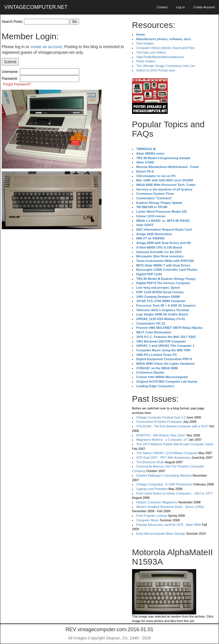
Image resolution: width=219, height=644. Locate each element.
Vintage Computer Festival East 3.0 (161, 417)
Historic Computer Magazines (157, 502)
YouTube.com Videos (151, 52)
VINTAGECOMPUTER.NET (36, 7)
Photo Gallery (146, 61)
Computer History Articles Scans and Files (166, 48)
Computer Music (148, 520)
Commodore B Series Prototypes (159, 422)
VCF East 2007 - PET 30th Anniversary (164, 458)
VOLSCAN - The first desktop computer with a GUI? (172, 426)
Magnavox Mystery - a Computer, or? (162, 440)
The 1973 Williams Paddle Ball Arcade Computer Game (175, 444)
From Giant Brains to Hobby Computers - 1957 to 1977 (174, 493)
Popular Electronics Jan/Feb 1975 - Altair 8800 (169, 525)
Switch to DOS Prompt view (156, 70)
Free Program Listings (152, 516)
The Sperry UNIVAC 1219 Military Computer (167, 453)
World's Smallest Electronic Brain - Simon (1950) (170, 507)
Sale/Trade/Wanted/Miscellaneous (160, 57)
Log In (180, 7)
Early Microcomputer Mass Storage (161, 534)
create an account (46, 47)
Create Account (204, 7)
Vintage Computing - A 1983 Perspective (164, 484)
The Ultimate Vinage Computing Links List (166, 66)
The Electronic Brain (150, 462)
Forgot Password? (17, 84)
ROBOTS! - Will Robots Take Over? (161, 435)
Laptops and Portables (152, 489)
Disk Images (145, 43)
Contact (162, 7)
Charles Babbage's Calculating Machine (164, 475)
